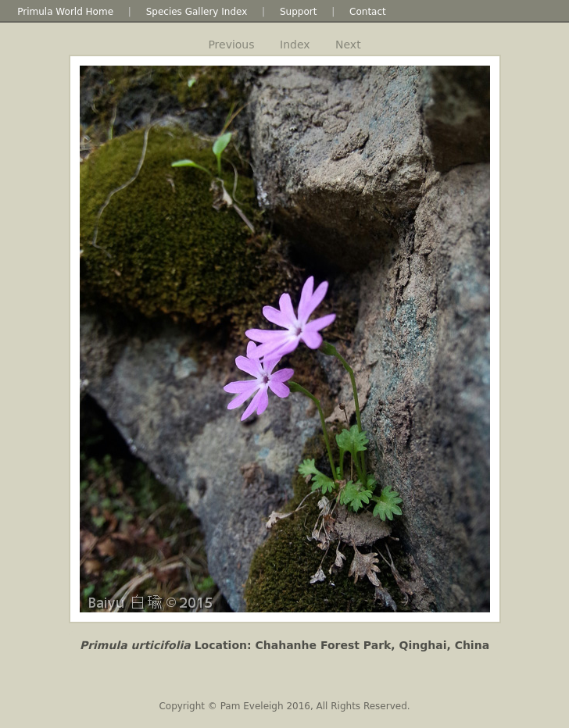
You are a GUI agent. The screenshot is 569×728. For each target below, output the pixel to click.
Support (298, 12)
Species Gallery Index (197, 12)
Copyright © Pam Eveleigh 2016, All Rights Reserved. (284, 706)
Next (348, 45)
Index (295, 45)
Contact (368, 12)
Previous (231, 45)
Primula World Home (65, 12)
